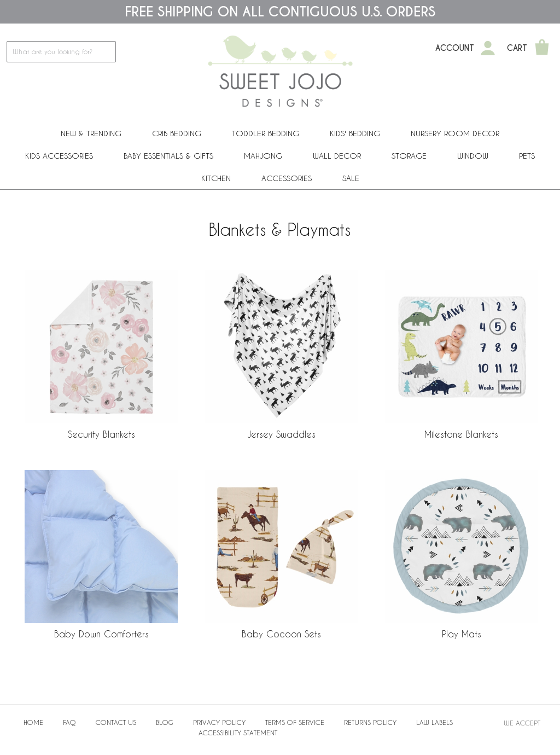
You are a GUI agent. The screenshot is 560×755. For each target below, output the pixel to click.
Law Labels (434, 722)
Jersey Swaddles (281, 434)
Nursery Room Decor (455, 133)
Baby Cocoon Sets (281, 634)
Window (473, 156)
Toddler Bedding (266, 133)
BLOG (165, 722)
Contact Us (116, 722)
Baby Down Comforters (101, 634)
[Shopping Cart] (542, 48)
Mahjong (263, 156)
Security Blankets (101, 434)
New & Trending (91, 133)
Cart (517, 48)
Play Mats (462, 634)
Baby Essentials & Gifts (168, 156)
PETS (527, 156)
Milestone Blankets (461, 434)
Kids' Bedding (355, 133)
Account (455, 48)
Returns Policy (370, 722)
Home (33, 722)
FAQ (69, 722)
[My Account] (488, 48)
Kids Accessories (59, 156)
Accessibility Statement (238, 733)
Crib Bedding (177, 133)
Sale (351, 178)
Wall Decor (337, 156)
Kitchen (216, 178)
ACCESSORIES (287, 178)
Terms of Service (295, 722)
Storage (409, 156)
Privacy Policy (219, 722)
